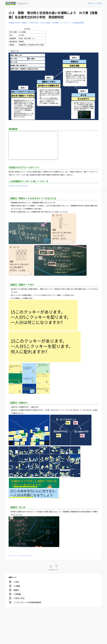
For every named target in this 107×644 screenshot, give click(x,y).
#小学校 (17, 23)
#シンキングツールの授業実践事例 (72, 23)
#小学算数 (55, 23)
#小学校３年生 (33, 23)
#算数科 (24, 23)
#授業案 (11, 23)
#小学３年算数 (45, 23)
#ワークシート (14, 556)
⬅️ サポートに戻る (95, 3)
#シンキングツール (26, 556)
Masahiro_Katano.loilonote (18, 186)
